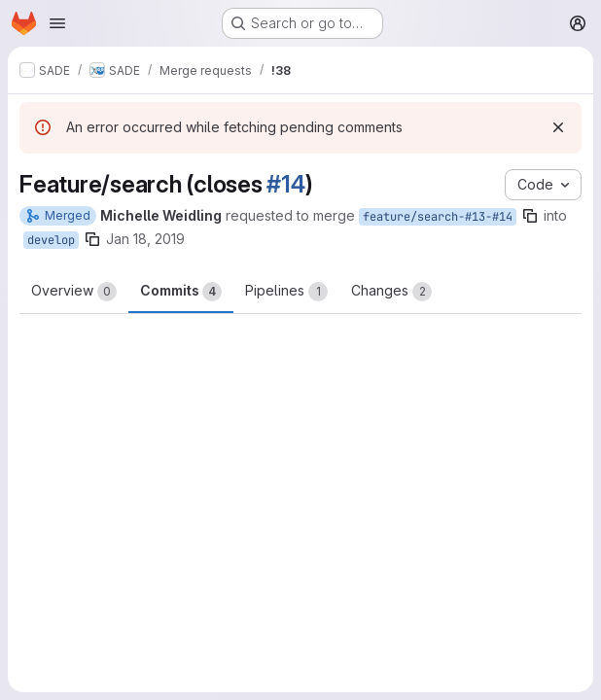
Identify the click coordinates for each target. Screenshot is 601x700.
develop (51, 240)
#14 (285, 184)
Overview (74, 292)
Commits (181, 292)
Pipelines (286, 292)
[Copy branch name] (530, 216)
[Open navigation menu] (57, 23)
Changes (391, 292)
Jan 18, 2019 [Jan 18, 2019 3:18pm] (145, 239)
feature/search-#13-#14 (438, 217)
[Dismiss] (558, 127)
